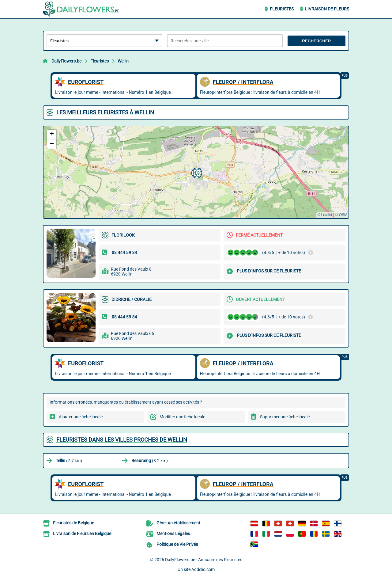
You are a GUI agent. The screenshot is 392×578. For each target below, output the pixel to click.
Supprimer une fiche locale (285, 417)
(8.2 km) (150, 461)
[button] (196, 172)
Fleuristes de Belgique (73, 523)
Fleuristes (282, 9)
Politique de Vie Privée (177, 544)
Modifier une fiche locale (182, 417)
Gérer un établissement (178, 523)
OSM (343, 215)
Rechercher (316, 41)
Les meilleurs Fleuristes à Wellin (105, 112)
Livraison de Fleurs (327, 9)
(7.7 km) (69, 461)
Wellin (123, 61)
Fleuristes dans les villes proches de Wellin (122, 440)
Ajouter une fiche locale (81, 417)
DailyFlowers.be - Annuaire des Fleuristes (204, 560)
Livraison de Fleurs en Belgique (82, 534)
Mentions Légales (173, 534)
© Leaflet (325, 215)
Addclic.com (203, 569)
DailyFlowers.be (66, 61)
